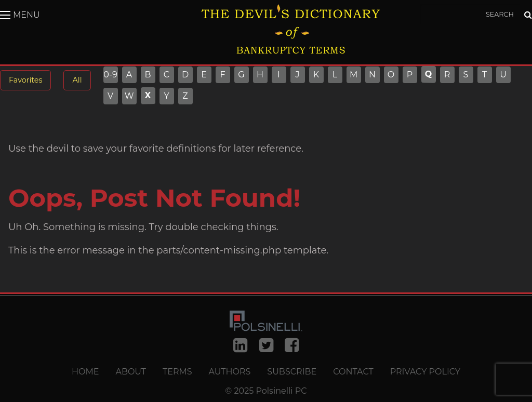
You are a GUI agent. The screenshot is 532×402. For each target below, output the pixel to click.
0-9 (110, 75)
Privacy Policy (425, 372)
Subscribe (292, 372)
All (77, 80)
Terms (177, 372)
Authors (230, 372)
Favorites (25, 80)
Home (85, 372)
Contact (353, 372)
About (131, 372)
